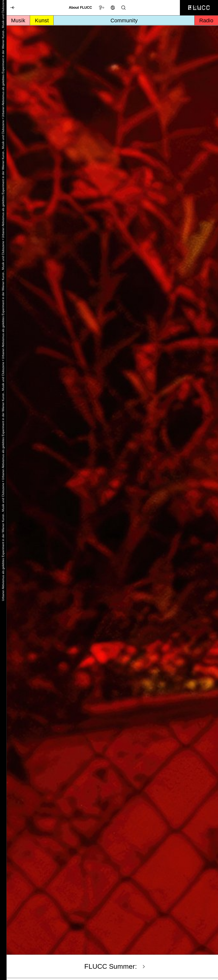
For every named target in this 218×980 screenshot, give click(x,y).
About (80, 7)
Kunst (42, 20)
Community (124, 20)
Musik (18, 20)
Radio (206, 20)
